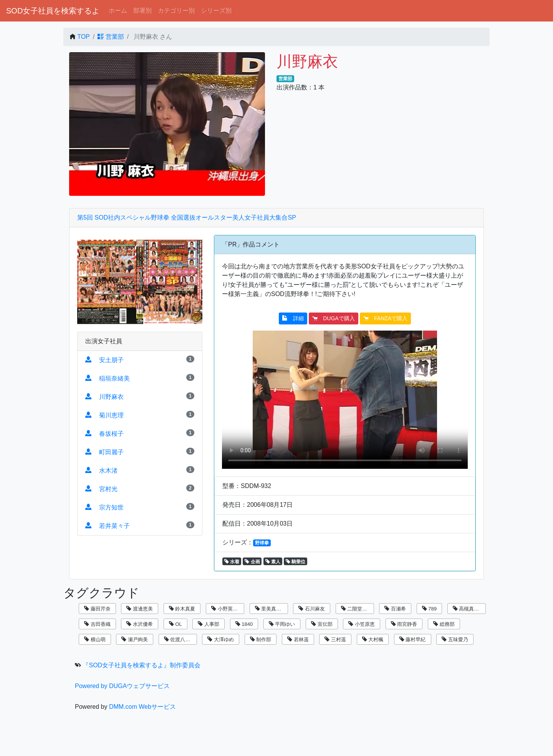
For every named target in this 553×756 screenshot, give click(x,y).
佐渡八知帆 (180, 639)
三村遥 (335, 639)
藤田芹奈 (97, 609)
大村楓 (373, 639)
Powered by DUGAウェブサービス (122, 686)
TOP (84, 37)
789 (429, 609)
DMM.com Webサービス (142, 707)
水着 (232, 562)
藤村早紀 (413, 639)
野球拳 (262, 543)
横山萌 (95, 639)
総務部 (444, 624)
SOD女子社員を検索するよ (53, 11)
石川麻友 (312, 609)
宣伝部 (322, 624)
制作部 (261, 639)
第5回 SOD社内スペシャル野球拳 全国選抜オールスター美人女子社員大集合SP (187, 218)
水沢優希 (140, 624)
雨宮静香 (404, 624)
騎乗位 (296, 562)
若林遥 (298, 639)
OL (176, 624)
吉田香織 (97, 624)
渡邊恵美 (140, 609)
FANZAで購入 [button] (385, 318)
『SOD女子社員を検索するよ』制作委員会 (142, 665)
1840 (244, 624)
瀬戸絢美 (135, 639)
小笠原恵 (362, 624)
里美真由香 (271, 609)
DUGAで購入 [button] (333, 318)
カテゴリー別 (176, 11)
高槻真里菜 (469, 609)
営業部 (111, 37)
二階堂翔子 (357, 609)
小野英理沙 (227, 609)
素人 (273, 562)
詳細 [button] (293, 318)
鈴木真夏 (182, 609)
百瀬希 (395, 609)
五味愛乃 (455, 639)
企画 (252, 562)
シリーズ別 (216, 11)
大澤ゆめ (221, 639)
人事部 (209, 624)
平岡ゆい (282, 624)
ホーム (118, 11)
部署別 (142, 11)
